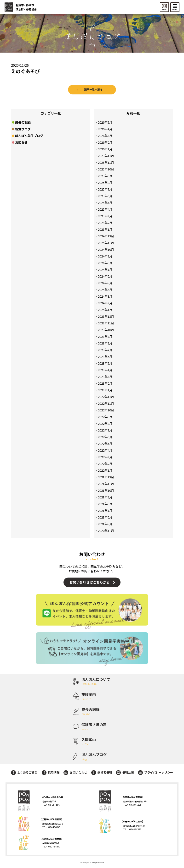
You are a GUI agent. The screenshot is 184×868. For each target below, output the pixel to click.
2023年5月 (105, 363)
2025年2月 (105, 223)
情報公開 (125, 772)
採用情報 (51, 772)
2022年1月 (105, 470)
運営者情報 (102, 772)
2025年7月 (105, 189)
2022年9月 (105, 417)
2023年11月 (106, 323)
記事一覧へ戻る (93, 89)
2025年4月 (105, 209)
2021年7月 (105, 510)
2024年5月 (105, 283)
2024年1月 (105, 310)
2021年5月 (105, 524)
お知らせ (21, 142)
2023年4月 (105, 370)
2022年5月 (105, 444)
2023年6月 (105, 357)
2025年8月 (105, 183)
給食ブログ (23, 129)
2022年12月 (106, 397)
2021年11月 (106, 484)
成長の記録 (23, 122)
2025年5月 (105, 203)
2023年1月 (105, 390)
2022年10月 (106, 410)
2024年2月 (105, 303)
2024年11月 (106, 243)
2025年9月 (105, 176)
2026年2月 (105, 142)
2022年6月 (105, 437)
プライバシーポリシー (155, 772)
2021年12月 (106, 477)
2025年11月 (106, 162)
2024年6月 (105, 276)
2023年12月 (106, 316)
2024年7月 (105, 270)
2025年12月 (106, 156)
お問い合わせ (75, 772)
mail (164, 7)
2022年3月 (105, 457)
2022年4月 (105, 450)
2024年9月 (105, 256)
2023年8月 (105, 343)
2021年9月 (105, 497)
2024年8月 (105, 263)
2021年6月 (105, 517)
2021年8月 (105, 504)
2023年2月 (105, 383)
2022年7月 (105, 430)
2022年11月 (106, 403)
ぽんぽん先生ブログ (29, 136)
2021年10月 (106, 490)
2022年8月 (105, 423)
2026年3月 (105, 136)
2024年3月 (105, 296)
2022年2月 (105, 464)
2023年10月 (106, 330)
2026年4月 (105, 129)
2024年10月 (106, 249)
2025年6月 (105, 196)
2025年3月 (105, 216)
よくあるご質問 (24, 772)
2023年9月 (105, 336)
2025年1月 (105, 229)
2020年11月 (106, 531)
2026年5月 (105, 122)
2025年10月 (106, 169)
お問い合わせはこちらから (90, 582)
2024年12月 (106, 236)
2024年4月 (105, 290)
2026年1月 (105, 149)
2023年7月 (105, 350)
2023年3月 (105, 377)
